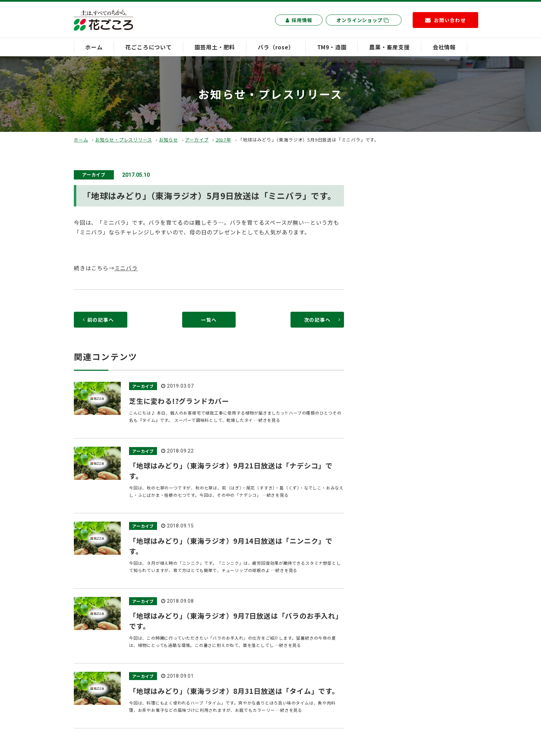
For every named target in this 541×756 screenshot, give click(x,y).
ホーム (94, 47)
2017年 (223, 140)
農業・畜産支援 (390, 47)
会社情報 (444, 47)
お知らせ (169, 140)
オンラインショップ (363, 20)
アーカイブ (197, 140)
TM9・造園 (332, 47)
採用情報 (299, 20)
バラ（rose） (276, 47)
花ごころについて (148, 47)
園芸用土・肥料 (215, 47)
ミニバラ (126, 268)
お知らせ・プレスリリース (124, 140)
